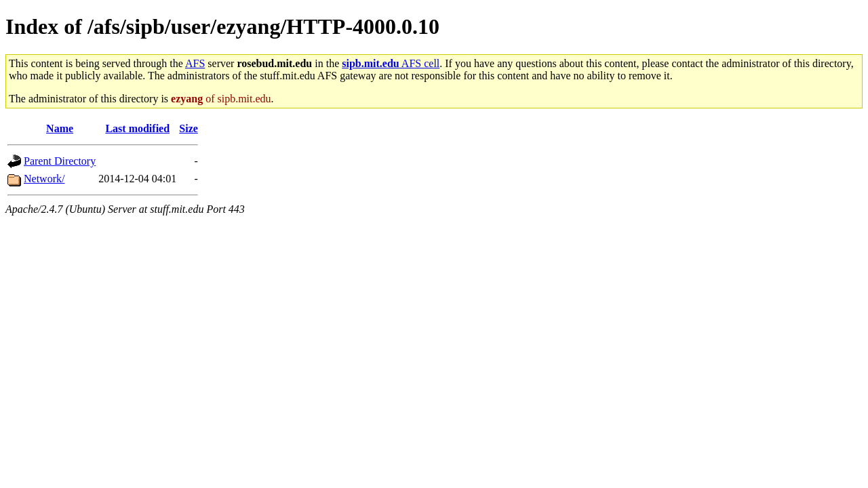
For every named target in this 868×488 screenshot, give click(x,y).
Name (60, 128)
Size (189, 128)
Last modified (137, 128)
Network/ (44, 179)
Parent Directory (60, 161)
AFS (195, 63)
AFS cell (391, 63)
